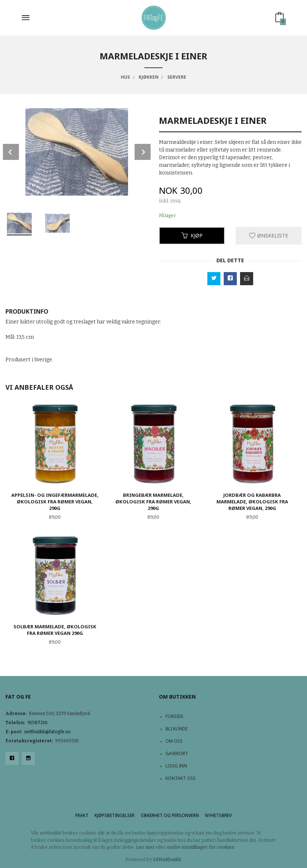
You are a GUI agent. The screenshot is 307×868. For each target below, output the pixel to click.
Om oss (174, 741)
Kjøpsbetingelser (115, 815)
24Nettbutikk (167, 859)
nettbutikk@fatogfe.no (48, 732)
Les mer (145, 847)
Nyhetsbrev (218, 815)
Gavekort (177, 753)
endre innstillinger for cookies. (201, 847)
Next (143, 152)
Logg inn (176, 766)
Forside (174, 716)
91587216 (37, 723)
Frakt (82, 815)
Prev (11, 152)
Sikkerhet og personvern (170, 815)
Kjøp (192, 235)
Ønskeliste (269, 235)
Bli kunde (177, 729)
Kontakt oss (181, 778)
